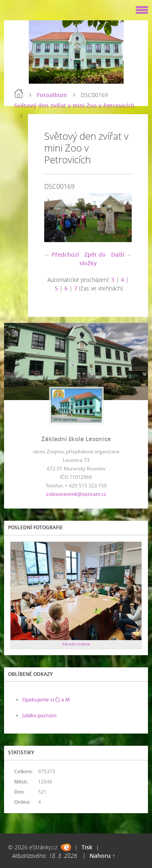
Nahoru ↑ (102, 856)
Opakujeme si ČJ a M (46, 700)
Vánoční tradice (76, 644)
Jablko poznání (39, 715)
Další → (121, 254)
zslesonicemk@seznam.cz (76, 494)
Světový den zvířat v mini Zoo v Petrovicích (74, 105)
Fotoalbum (52, 95)
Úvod (19, 93)
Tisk (87, 847)
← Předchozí (62, 254)
